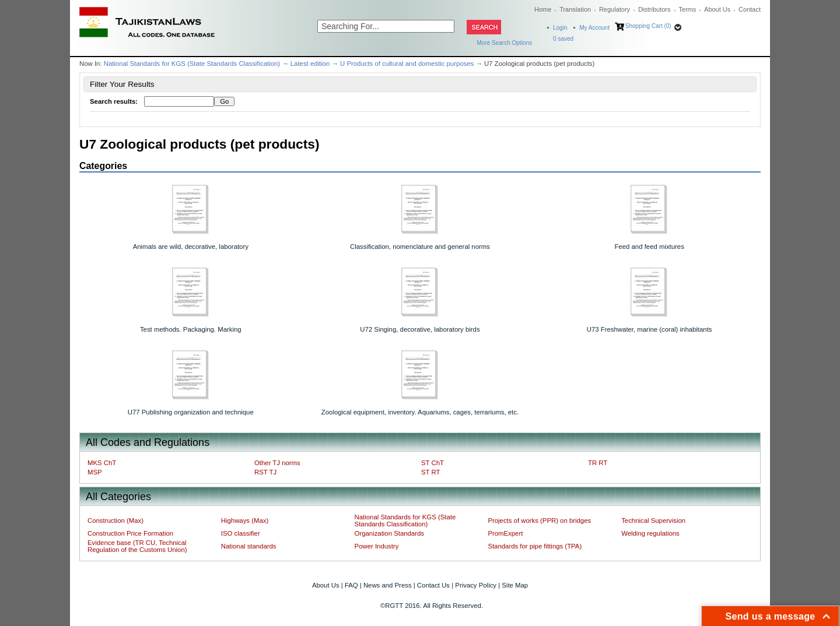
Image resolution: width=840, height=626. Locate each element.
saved (563, 39)
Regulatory (615, 9)
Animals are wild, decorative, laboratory (191, 247)
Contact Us (433, 585)
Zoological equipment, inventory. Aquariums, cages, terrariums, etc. (420, 412)
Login (560, 28)
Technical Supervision (653, 521)
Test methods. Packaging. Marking (191, 329)
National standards (249, 546)
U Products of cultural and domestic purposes (407, 64)
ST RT (430, 472)
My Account (594, 28)
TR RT (598, 463)
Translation (575, 9)
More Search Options (505, 43)
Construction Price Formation (130, 533)
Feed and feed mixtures (650, 247)
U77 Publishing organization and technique (191, 412)
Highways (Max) (245, 521)
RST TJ (265, 472)
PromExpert (505, 533)
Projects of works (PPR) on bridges (539, 521)
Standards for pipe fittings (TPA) (535, 546)
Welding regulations (650, 533)
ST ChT (433, 463)
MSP (95, 472)
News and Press (388, 585)
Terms (687, 9)
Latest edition (310, 64)
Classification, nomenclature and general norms (420, 247)
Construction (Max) (116, 521)
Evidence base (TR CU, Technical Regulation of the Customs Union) (137, 546)
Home (543, 9)
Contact (750, 9)
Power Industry (377, 546)
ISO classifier (241, 533)
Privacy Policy (476, 585)
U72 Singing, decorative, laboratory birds (420, 329)
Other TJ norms (277, 463)
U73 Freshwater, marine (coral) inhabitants (650, 329)
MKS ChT (102, 463)
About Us (717, 9)
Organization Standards (389, 533)
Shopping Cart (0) (648, 26)
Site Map (515, 585)
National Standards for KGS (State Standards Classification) (192, 64)
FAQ (351, 585)
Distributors (654, 9)
